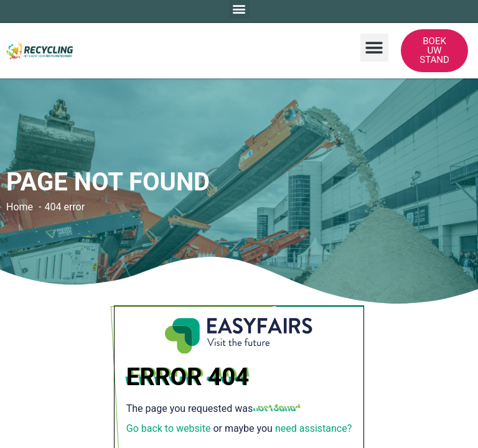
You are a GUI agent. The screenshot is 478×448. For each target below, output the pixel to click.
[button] (374, 48)
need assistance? (313, 428)
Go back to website (169, 428)
